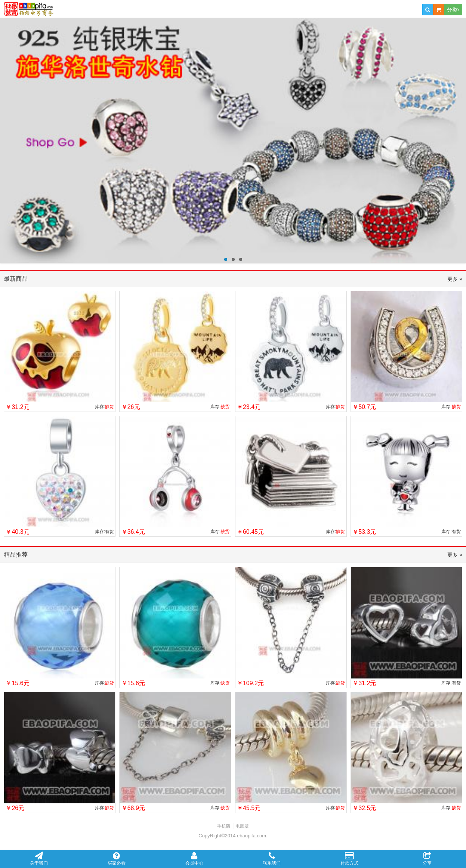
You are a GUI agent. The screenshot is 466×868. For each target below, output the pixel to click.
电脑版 (242, 826)
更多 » (455, 279)
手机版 (224, 826)
